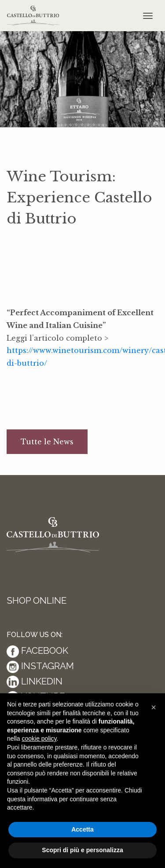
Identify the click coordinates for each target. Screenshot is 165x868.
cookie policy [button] (39, 738)
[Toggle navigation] (148, 16)
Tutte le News (47, 442)
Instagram (40, 666)
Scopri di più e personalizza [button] (82, 850)
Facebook (37, 650)
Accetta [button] (82, 829)
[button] (154, 707)
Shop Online (37, 600)
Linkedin (35, 681)
